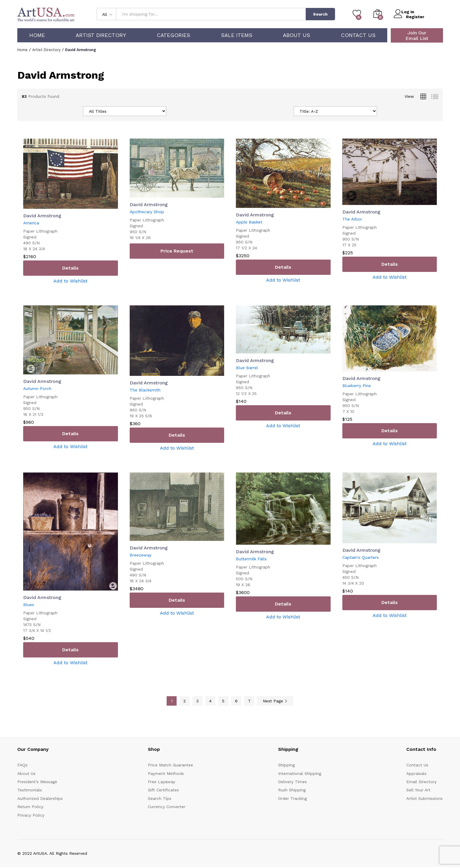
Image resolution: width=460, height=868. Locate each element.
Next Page (275, 701)
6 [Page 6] (236, 701)
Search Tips (160, 798)
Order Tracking (292, 798)
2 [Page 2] (185, 701)
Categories (173, 35)
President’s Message (37, 782)
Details (70, 268)
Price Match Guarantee (170, 765)
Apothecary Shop (147, 212)
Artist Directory (101, 35)
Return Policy (30, 807)
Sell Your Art (418, 790)
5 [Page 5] (223, 701)
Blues (29, 605)
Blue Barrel (247, 368)
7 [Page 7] (249, 701)
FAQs (22, 765)
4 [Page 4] (210, 701)
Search (320, 14)
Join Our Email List (417, 36)
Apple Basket (249, 222)
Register (415, 16)
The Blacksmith (145, 390)
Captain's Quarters (361, 557)
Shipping (286, 765)
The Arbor (352, 219)
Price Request (177, 251)
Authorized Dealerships (40, 798)
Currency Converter (167, 807)
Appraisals (416, 773)
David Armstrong (42, 216)
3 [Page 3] (197, 701)
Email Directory (421, 782)
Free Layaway (161, 782)
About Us (296, 35)
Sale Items (237, 35)
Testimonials (30, 790)
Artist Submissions (425, 798)
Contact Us (358, 35)
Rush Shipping (292, 790)
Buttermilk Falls (251, 559)
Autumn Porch (37, 388)
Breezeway (141, 555)
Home (37, 35)
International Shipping (300, 773)
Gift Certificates (163, 790)
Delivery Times (292, 782)
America (31, 223)
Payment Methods (166, 773)
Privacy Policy (31, 815)
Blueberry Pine (357, 386)
